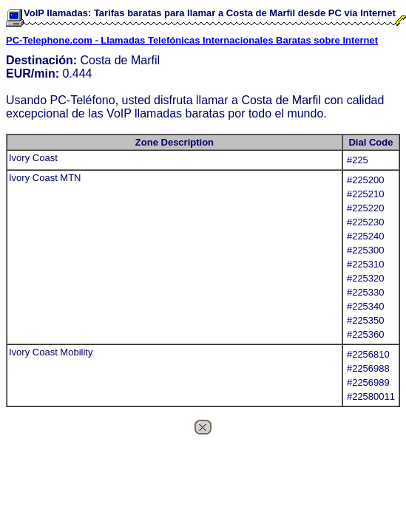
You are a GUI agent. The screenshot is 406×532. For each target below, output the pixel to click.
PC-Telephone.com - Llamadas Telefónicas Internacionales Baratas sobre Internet (192, 40)
